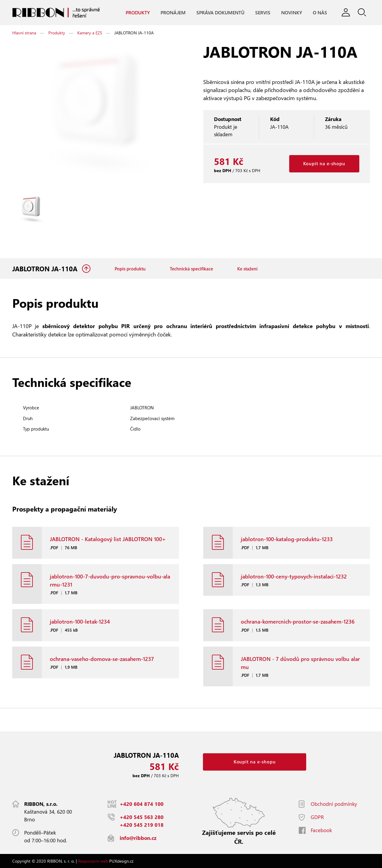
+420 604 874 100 (142, 804)
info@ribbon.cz (138, 838)
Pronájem (173, 12)
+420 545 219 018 (142, 825)
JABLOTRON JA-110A (46, 269)
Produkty (138, 12)
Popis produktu (130, 269)
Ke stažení (247, 269)
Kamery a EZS (90, 33)
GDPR (317, 817)
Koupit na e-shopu (324, 163)
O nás (320, 12)
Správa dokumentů (220, 12)
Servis (263, 12)
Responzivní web (93, 861)
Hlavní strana (24, 33)
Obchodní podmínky (334, 804)
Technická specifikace (191, 269)
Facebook (321, 830)
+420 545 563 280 (142, 817)
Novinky (292, 12)
